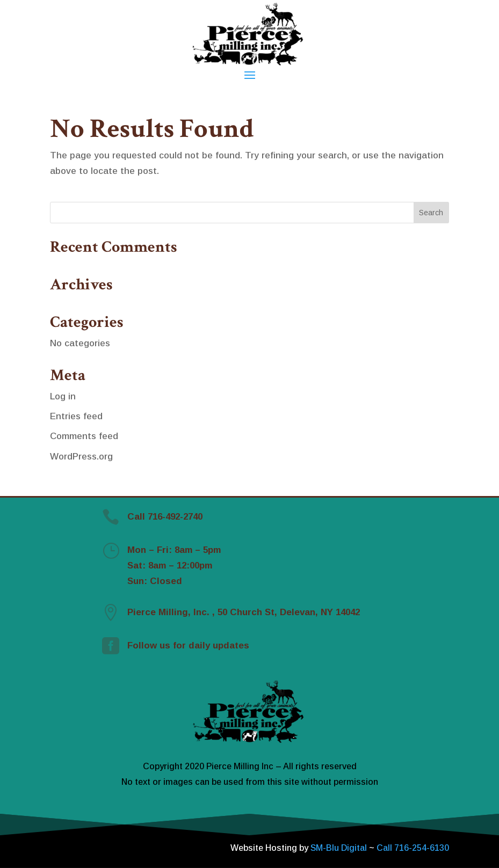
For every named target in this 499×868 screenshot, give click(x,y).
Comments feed (84, 436)
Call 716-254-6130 (413, 848)
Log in (63, 396)
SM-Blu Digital (340, 848)
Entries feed (76, 416)
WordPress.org (81, 457)
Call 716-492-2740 (165, 517)
